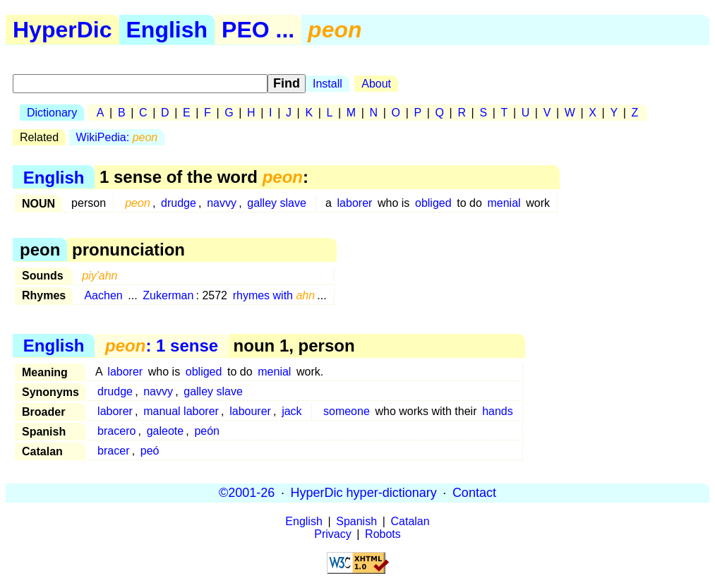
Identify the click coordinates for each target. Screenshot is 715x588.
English (167, 30)
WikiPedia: (117, 137)
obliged (433, 203)
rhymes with (274, 295)
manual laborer (181, 411)
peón (207, 431)
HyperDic (62, 30)
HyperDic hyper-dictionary (364, 493)
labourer (250, 411)
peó (150, 451)
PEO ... (258, 30)
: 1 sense (162, 346)
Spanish (356, 521)
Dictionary (52, 113)
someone (347, 411)
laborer (355, 203)
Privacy (332, 534)
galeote (166, 431)
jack (292, 411)
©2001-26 (247, 493)
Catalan (410, 521)
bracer (113, 451)
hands (498, 411)
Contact (474, 493)
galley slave (277, 203)
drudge (179, 203)
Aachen (103, 295)
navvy (222, 203)
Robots (383, 534)
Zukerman (168, 295)
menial (504, 203)
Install (328, 84)
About (376, 84)
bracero (116, 431)
